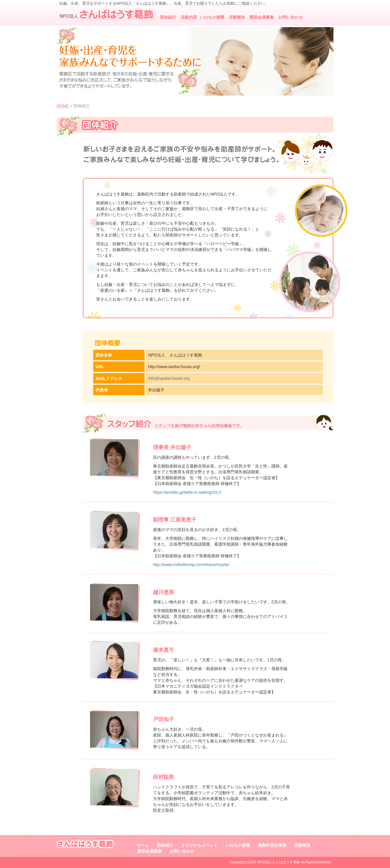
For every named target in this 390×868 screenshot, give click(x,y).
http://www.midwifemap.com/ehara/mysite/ (191, 565)
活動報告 (237, 17)
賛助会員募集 (262, 17)
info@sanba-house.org (169, 378)
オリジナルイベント (199, 845)
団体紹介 (168, 17)
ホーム (143, 845)
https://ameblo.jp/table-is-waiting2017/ (187, 492)
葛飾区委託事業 (272, 845)
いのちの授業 (212, 17)
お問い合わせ (291, 17)
